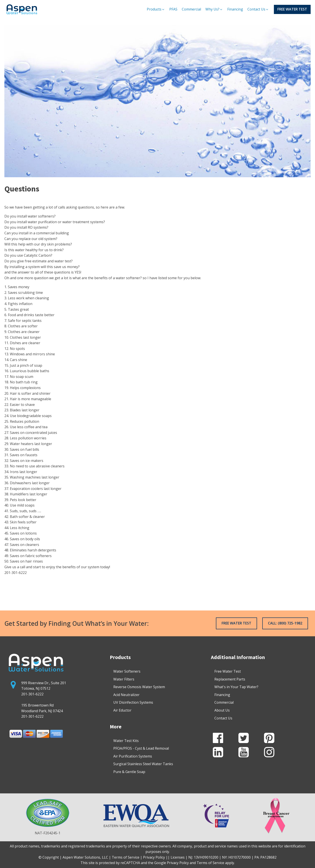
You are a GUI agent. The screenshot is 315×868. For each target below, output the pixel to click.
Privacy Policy (178, 863)
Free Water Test (228, 671)
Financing (222, 695)
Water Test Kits (126, 741)
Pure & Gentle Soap (129, 772)
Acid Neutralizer (126, 695)
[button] (156, 9)
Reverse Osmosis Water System (139, 687)
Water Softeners (127, 671)
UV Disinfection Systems (133, 702)
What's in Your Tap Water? (236, 687)
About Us (222, 710)
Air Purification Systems (133, 756)
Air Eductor (122, 710)
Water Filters (124, 679)
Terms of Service (210, 863)
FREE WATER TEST (292, 9)
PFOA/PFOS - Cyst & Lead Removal (141, 748)
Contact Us (223, 718)
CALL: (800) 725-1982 (285, 623)
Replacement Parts (230, 679)
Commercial (224, 702)
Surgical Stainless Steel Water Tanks (143, 764)
